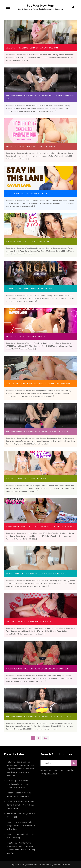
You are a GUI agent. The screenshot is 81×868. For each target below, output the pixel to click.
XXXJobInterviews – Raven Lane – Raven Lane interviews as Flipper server (38, 431)
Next (46, 738)
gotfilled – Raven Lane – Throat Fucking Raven (27, 621)
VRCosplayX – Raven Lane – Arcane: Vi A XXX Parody (29, 289)
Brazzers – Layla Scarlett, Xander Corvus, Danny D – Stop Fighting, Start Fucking (20, 805)
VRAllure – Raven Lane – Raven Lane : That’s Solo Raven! (30, 146)
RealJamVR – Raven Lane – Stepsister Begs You (26, 479)
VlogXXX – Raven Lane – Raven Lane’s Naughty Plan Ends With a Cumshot (38, 384)
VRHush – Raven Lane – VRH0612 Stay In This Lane (27, 194)
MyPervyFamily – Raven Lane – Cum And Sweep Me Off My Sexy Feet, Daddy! (39, 526)
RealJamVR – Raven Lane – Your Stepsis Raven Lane (28, 241)
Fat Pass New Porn (40, 6)
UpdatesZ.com (51, 774)
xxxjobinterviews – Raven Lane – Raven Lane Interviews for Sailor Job (37, 669)
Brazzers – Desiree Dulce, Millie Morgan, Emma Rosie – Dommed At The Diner (21, 826)
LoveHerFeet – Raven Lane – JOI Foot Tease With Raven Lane (32, 48)
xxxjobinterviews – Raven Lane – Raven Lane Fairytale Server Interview (37, 716)
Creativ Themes (63, 864)
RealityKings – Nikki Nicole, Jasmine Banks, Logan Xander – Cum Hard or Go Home (20, 784)
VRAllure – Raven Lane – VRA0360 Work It (24, 336)
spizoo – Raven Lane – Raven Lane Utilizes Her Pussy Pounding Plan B (36, 574)
